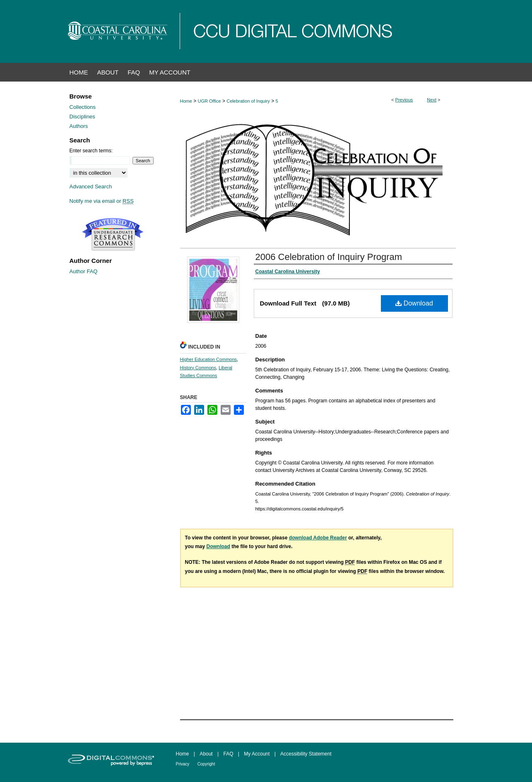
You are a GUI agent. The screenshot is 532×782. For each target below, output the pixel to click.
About (206, 754)
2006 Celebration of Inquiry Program (329, 257)
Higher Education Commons (209, 359)
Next (432, 100)
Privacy (183, 764)
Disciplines (82, 117)
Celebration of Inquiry (248, 101)
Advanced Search (91, 186)
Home (186, 101)
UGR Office (209, 101)
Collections (83, 107)
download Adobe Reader (318, 538)
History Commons (198, 368)
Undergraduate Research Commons (113, 234)
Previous (404, 100)
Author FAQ (84, 271)
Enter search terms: (91, 151)
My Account (257, 754)
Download (414, 303)
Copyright (206, 764)
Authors (79, 126)
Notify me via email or (102, 201)
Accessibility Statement (306, 754)
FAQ (228, 754)
